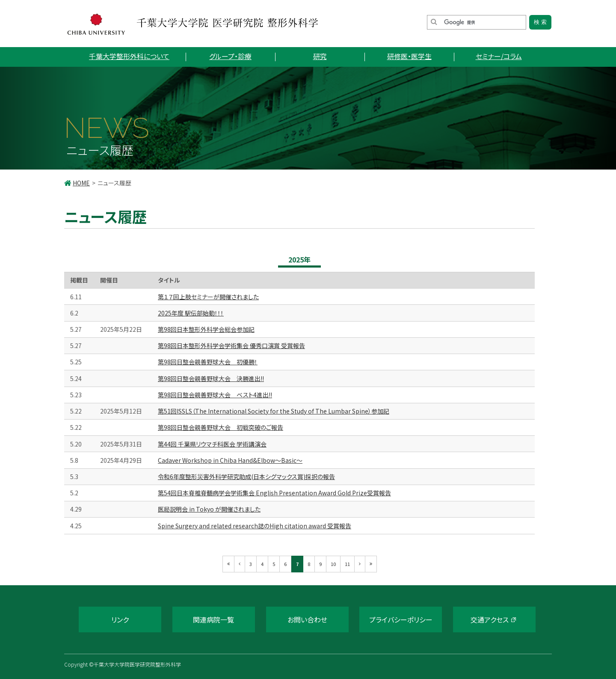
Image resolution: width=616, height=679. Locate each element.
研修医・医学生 (409, 56)
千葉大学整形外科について (129, 56)
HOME (81, 183)
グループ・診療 (230, 56)
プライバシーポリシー (401, 619)
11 (347, 564)
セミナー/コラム (499, 56)
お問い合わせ (307, 619)
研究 (320, 56)
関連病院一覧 (213, 619)
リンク (120, 619)
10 (333, 564)
